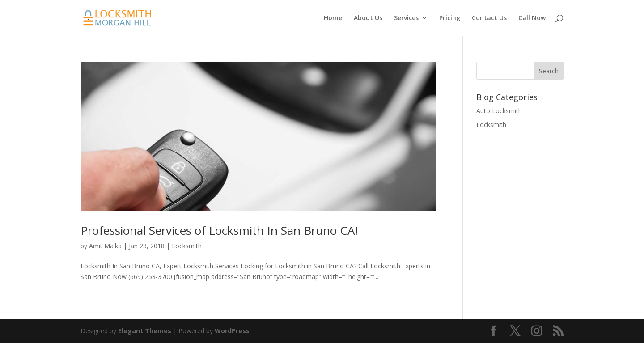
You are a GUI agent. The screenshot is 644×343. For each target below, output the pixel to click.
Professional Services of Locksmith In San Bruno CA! (219, 230)
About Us (368, 18)
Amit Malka (105, 246)
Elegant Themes (145, 331)
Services (406, 18)
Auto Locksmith (499, 111)
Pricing (450, 18)
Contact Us (489, 18)
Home (333, 18)
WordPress (232, 331)
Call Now (532, 18)
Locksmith (187, 246)
